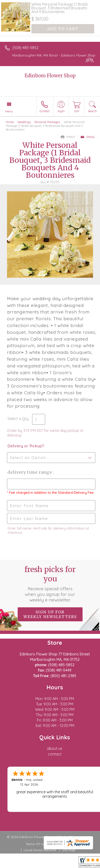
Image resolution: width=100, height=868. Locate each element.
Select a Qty (18, 419)
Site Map (69, 850)
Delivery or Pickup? (26, 446)
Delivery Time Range (30, 472)
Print (68, 137)
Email (88, 137)
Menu (9, 111)
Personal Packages (47, 122)
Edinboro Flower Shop (50, 76)
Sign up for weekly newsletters (50, 614)
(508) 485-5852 (25, 48)
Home (10, 122)
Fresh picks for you (50, 584)
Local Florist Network (40, 850)
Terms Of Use (36, 844)
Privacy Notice (63, 844)
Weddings (24, 122)
